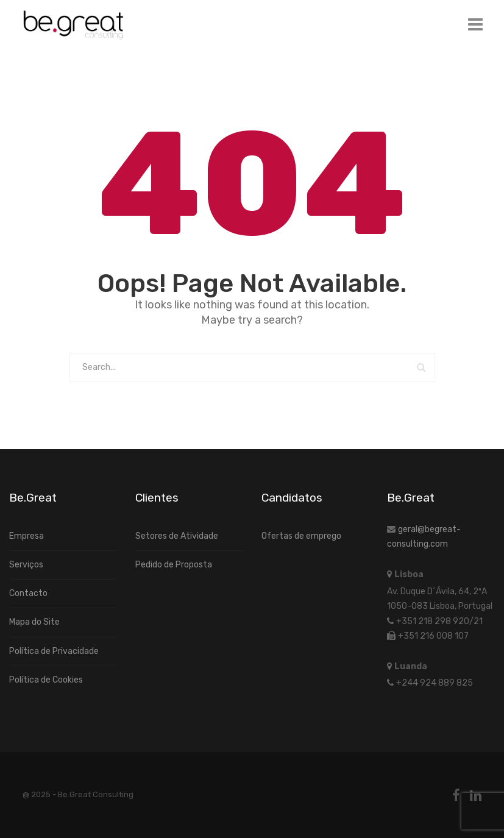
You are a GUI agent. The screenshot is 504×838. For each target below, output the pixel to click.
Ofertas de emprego (301, 536)
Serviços (26, 565)
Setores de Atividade (177, 536)
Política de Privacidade (54, 651)
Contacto (28, 593)
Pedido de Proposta (174, 565)
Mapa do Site (34, 622)
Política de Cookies (46, 680)
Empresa (27, 536)
